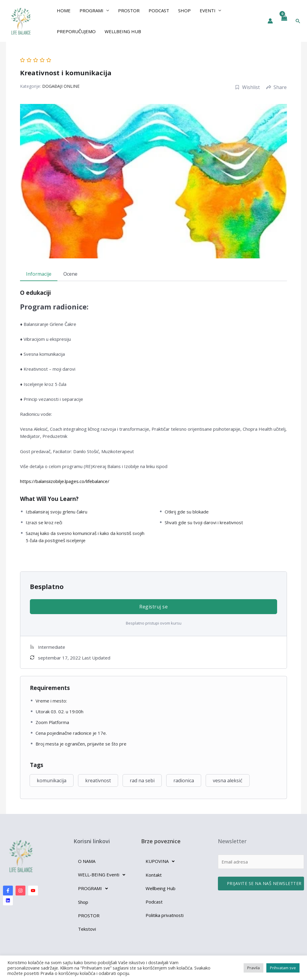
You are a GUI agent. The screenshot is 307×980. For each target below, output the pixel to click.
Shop (184, 10)
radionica (184, 780)
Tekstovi (87, 929)
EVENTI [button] (208, 10)
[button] (298, 21)
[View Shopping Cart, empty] (284, 21)
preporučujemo (76, 31)
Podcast (159, 10)
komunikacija (52, 780)
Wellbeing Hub (123, 31)
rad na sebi (142, 780)
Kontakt (154, 875)
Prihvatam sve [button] (283, 968)
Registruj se (153, 607)
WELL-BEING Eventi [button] (103, 875)
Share (277, 87)
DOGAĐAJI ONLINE (61, 86)
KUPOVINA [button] (162, 861)
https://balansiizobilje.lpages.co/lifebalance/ (65, 481)
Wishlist (247, 87)
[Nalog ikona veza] (270, 21)
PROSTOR (89, 915)
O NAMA (87, 861)
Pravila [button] (253, 968)
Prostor (129, 10)
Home (64, 10)
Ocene (70, 274)
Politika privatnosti (165, 915)
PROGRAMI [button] (91, 10)
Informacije (39, 274)
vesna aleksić (228, 780)
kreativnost (98, 780)
